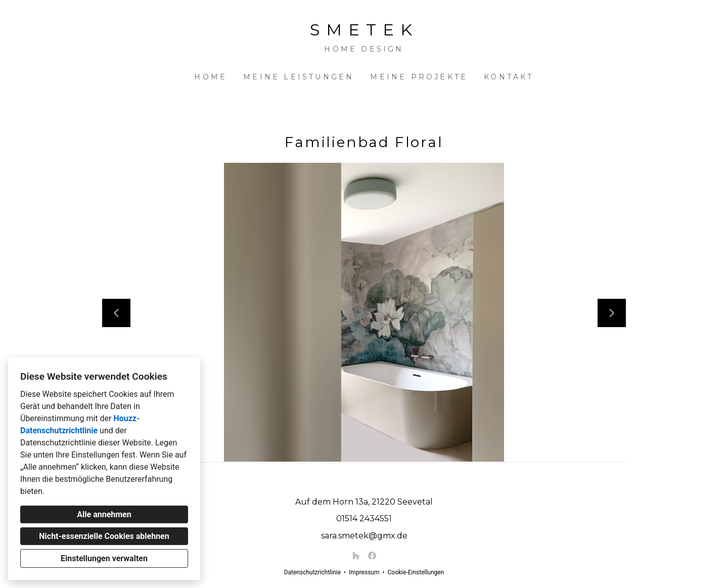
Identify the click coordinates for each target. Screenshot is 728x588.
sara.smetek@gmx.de (364, 536)
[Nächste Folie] (612, 313)
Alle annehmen (104, 514)
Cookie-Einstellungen (416, 572)
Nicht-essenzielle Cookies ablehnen (104, 536)
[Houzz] (356, 556)
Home (211, 77)
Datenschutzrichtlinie (312, 572)
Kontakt (509, 77)
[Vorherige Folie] (116, 313)
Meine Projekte (419, 77)
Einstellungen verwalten (104, 558)
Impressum (364, 572)
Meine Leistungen (299, 77)
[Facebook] (372, 556)
